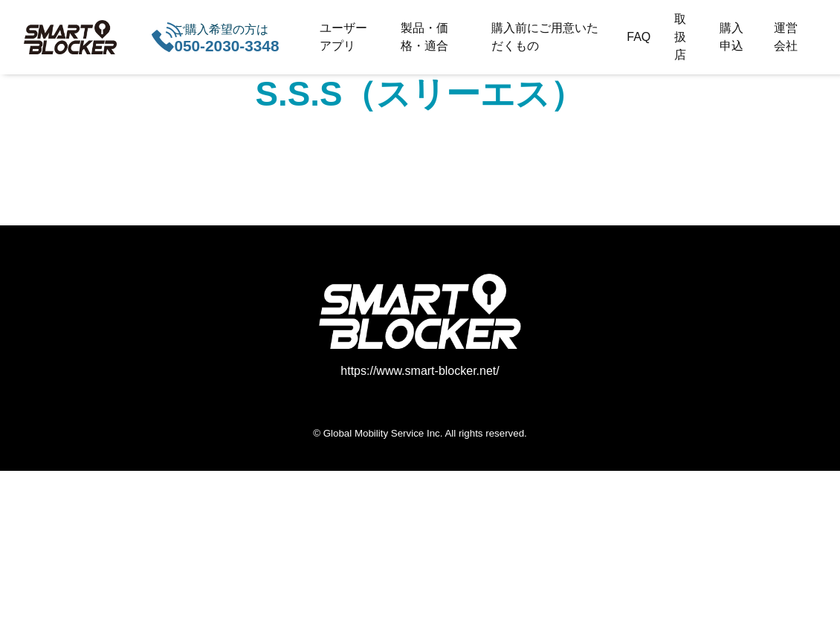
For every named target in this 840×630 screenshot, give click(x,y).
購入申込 (731, 37)
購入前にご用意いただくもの (545, 37)
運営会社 (786, 37)
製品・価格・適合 (424, 37)
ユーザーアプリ (343, 37)
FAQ (639, 37)
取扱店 (680, 37)
